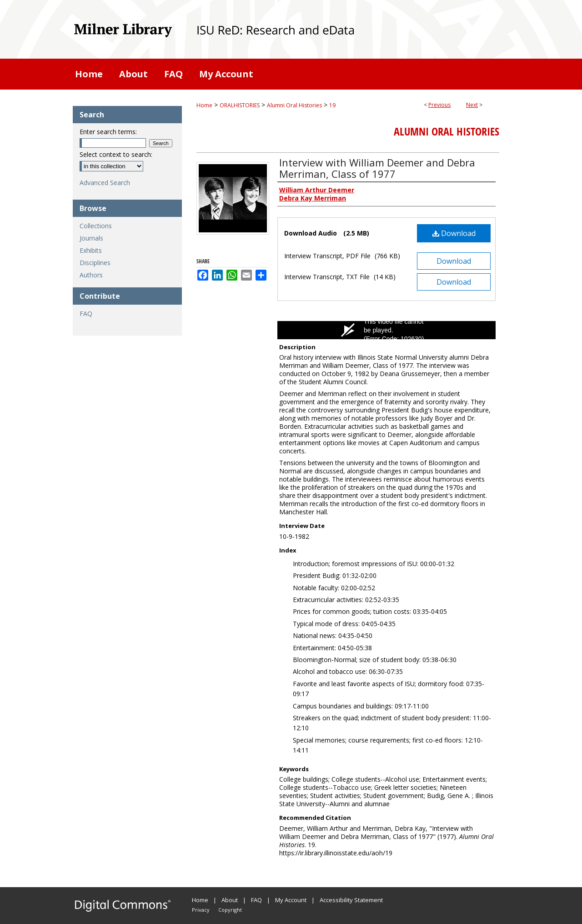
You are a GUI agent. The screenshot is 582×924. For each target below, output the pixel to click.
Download (454, 233)
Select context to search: (116, 154)
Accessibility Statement (351, 900)
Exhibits (91, 250)
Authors (91, 275)
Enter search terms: (108, 132)
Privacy (201, 910)
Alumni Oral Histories (294, 105)
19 (332, 105)
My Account (291, 900)
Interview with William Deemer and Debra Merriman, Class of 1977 (377, 168)
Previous (439, 105)
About (230, 900)
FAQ (86, 314)
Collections (96, 226)
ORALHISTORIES (240, 105)
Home (204, 105)
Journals (91, 238)
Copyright (230, 910)
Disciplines (95, 263)
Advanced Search (105, 183)
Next (472, 105)
